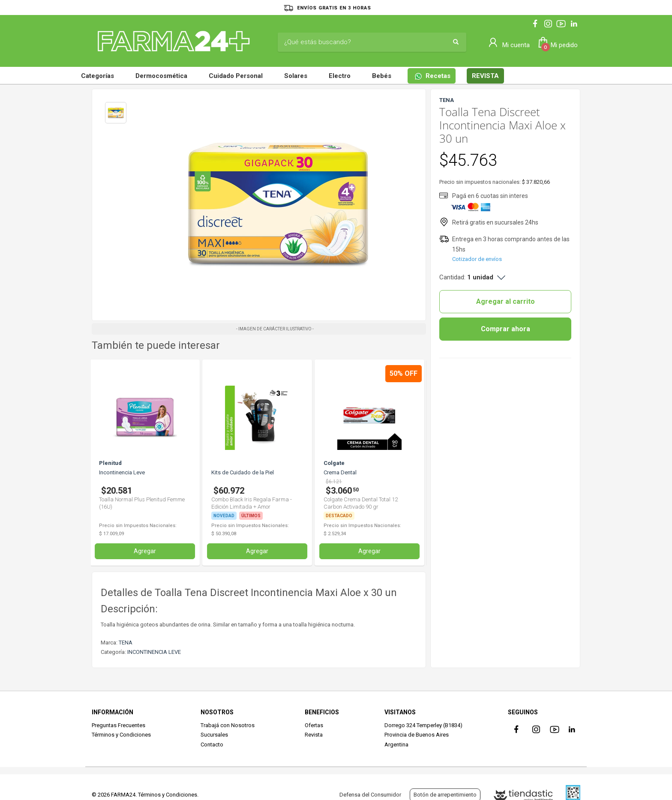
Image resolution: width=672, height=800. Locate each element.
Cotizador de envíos (477, 259)
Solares (296, 76)
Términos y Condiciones (121, 735)
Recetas (432, 76)
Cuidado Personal (236, 76)
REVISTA (485, 76)
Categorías (97, 76)
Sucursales (214, 735)
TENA (126, 643)
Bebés (382, 76)
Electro (340, 76)
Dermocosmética (161, 76)
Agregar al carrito (505, 301)
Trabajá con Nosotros (228, 725)
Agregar (147, 551)
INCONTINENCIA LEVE (154, 652)
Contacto (212, 745)
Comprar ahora (505, 329)
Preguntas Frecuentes (118, 725)
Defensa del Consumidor (370, 795)
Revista (314, 735)
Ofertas (314, 725)
